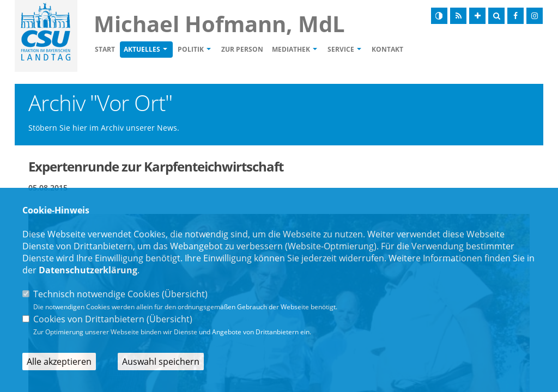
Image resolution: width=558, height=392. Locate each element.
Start (105, 49)
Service (341, 49)
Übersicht (185, 294)
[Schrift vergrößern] (477, 16)
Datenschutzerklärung (88, 270)
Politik (191, 49)
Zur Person (242, 49)
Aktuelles (142, 49)
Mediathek (291, 49)
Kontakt (387, 49)
